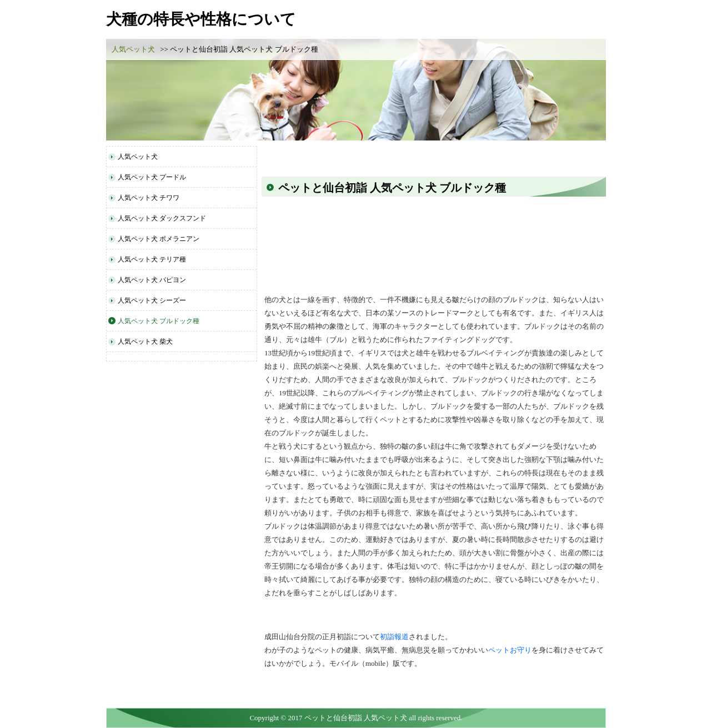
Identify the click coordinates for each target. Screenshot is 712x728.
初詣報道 (394, 637)
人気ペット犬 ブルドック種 (159, 321)
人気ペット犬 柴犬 (145, 342)
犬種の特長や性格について (201, 19)
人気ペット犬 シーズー (152, 300)
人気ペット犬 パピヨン (152, 280)
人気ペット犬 (133, 49)
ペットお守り (510, 650)
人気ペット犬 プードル (152, 177)
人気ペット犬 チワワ (149, 198)
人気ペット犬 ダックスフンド (162, 218)
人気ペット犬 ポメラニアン (159, 239)
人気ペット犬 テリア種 (152, 259)
